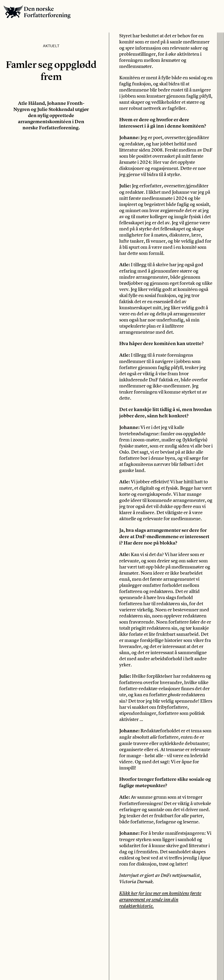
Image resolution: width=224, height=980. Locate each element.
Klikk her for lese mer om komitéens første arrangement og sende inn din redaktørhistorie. (160, 900)
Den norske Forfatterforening (37, 12)
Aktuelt (51, 46)
